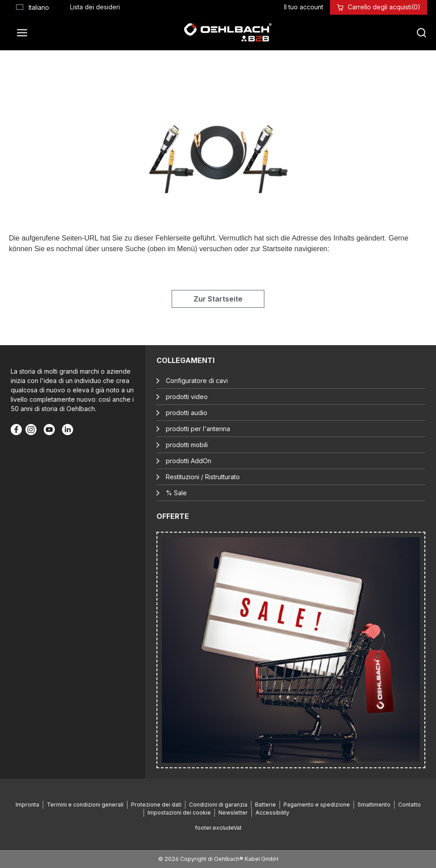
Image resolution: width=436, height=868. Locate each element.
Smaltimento (374, 805)
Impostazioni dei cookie (179, 813)
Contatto (409, 805)
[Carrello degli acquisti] (384, 7)
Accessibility (272, 813)
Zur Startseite (218, 299)
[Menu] (25, 33)
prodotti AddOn (189, 461)
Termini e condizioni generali (85, 805)
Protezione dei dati (156, 805)
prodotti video (187, 397)
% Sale (176, 493)
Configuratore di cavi (197, 381)
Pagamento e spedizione (317, 805)
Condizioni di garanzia (218, 805)
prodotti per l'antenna (198, 429)
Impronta (27, 805)
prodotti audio (187, 413)
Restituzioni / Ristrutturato (203, 477)
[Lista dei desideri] (95, 7)
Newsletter (233, 813)
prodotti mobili (187, 445)
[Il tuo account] (304, 7)
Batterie (265, 805)
